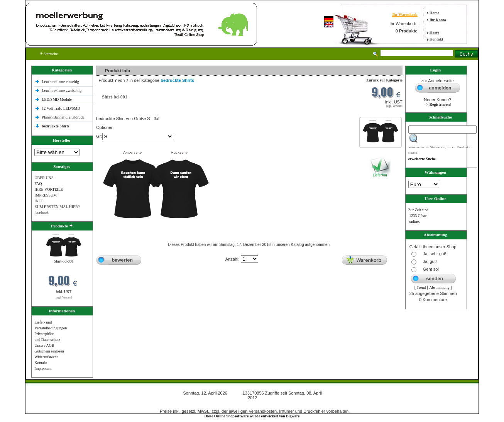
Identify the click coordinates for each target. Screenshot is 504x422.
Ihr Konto (438, 20)
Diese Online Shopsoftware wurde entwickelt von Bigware (252, 416)
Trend (421, 287)
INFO (39, 201)
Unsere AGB (44, 345)
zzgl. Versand (64, 297)
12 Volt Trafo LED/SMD (61, 108)
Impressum (43, 369)
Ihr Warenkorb (405, 14)
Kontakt (436, 39)
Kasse (434, 32)
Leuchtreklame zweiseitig (62, 91)
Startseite (49, 54)
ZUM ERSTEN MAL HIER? (57, 207)
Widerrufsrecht (46, 357)
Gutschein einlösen (49, 351)
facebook (41, 213)
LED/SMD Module (57, 99)
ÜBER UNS (44, 178)
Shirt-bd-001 (64, 261)
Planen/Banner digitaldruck (63, 117)
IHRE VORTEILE (49, 189)
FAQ (38, 184)
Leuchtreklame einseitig (61, 82)
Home (435, 13)
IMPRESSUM (46, 195)
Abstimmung (439, 287)
